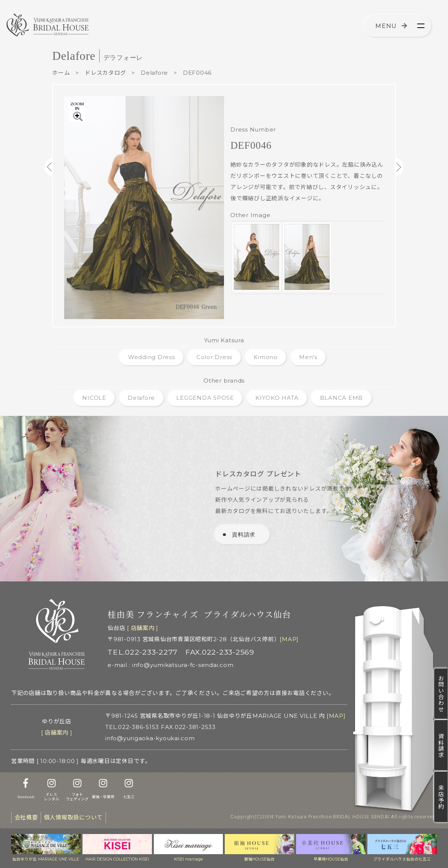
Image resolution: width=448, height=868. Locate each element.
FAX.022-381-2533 (188, 727)
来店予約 (441, 797)
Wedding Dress (152, 357)
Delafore (154, 73)
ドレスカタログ (105, 73)
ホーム (61, 73)
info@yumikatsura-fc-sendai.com (183, 665)
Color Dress (214, 357)
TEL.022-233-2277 (143, 652)
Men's (308, 357)
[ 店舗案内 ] (143, 628)
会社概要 (26, 817)
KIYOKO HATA (277, 398)
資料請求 (441, 745)
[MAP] (289, 639)
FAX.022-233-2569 (220, 652)
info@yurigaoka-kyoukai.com (150, 738)
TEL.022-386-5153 (132, 727)
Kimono (266, 357)
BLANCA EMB (342, 398)
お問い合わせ (441, 694)
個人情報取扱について (74, 817)
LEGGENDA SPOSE (205, 398)
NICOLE (94, 398)
